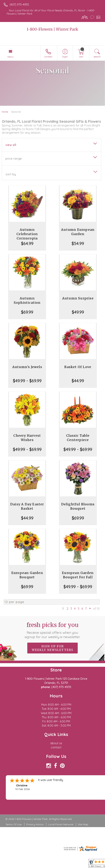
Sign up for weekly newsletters (52, 648)
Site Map (83, 824)
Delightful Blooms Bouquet (78, 506)
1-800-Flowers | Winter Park (52, 29)
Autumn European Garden (78, 232)
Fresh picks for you (53, 630)
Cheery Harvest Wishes (27, 438)
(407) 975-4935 (19, 5)
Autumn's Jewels (27, 367)
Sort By (11, 174)
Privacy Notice (35, 824)
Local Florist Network (61, 824)
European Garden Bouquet (27, 575)
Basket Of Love (78, 367)
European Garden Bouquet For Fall (78, 575)
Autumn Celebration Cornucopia (27, 234)
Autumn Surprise (78, 298)
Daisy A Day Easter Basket (27, 506)
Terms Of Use (14, 824)
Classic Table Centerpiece (78, 438)
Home (5, 112)
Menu (10, 57)
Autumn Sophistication (27, 300)
